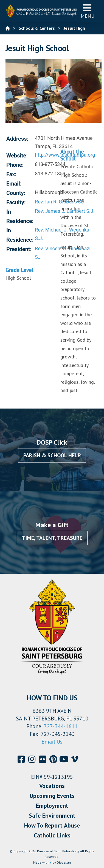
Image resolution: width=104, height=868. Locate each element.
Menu (88, 11)
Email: (14, 184)
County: (16, 193)
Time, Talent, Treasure (52, 538)
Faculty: (16, 202)
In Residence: (20, 216)
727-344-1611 (61, 726)
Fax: (11, 174)
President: (19, 249)
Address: (17, 139)
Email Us (52, 742)
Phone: (15, 165)
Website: (17, 156)
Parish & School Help (52, 455)
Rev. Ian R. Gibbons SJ (59, 202)
